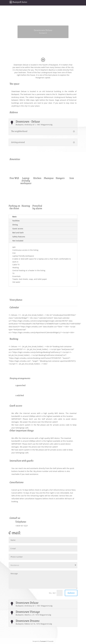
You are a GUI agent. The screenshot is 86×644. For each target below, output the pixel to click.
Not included (18, 241)
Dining (15, 225)
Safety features (19, 237)
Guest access (18, 229)
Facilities (16, 221)
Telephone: (21, 522)
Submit (71, 593)
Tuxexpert (43, 641)
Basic (15, 217)
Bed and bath (18, 233)
